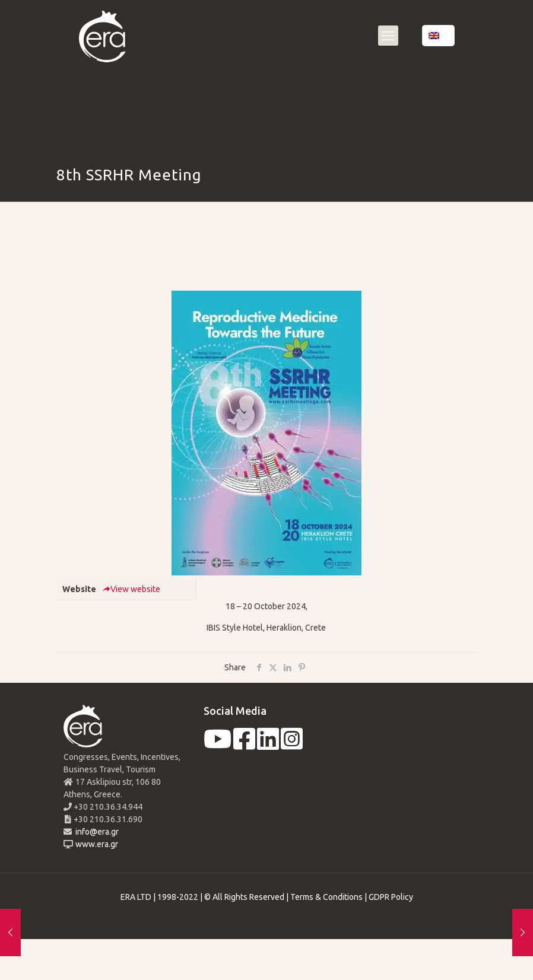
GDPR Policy (391, 897)
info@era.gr (96, 832)
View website (131, 589)
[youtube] (218, 745)
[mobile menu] (388, 36)
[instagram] (292, 745)
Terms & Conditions (326, 897)
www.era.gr (95, 844)
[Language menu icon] (438, 36)
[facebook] (244, 745)
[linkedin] (268, 745)
